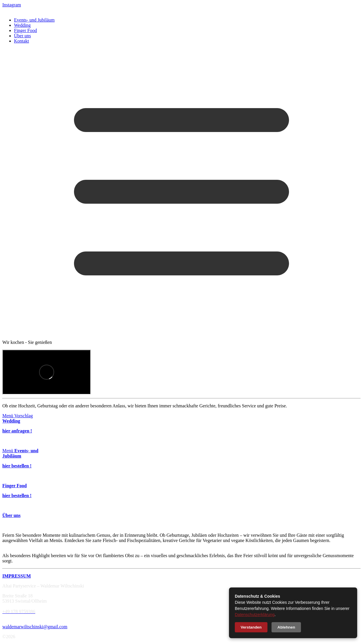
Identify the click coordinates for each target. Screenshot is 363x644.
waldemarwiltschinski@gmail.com (35, 627)
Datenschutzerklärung (255, 615)
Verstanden (251, 627)
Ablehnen (286, 627)
